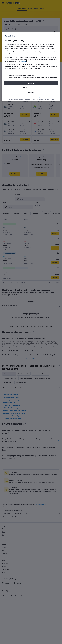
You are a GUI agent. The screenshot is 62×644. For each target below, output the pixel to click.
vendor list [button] (24, 61)
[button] (31, 83)
